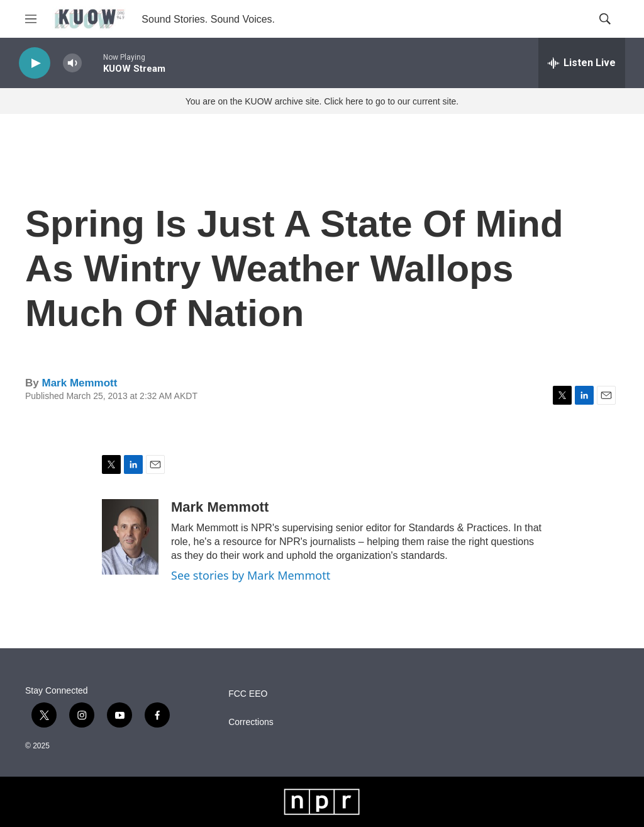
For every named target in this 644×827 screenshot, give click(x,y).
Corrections (251, 722)
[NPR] (322, 802)
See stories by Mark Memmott (251, 575)
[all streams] (582, 63)
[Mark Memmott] (130, 537)
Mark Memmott (79, 383)
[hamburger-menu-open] (31, 19)
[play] (35, 63)
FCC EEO (248, 694)
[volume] (72, 63)
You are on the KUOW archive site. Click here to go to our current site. (322, 101)
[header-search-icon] (605, 19)
